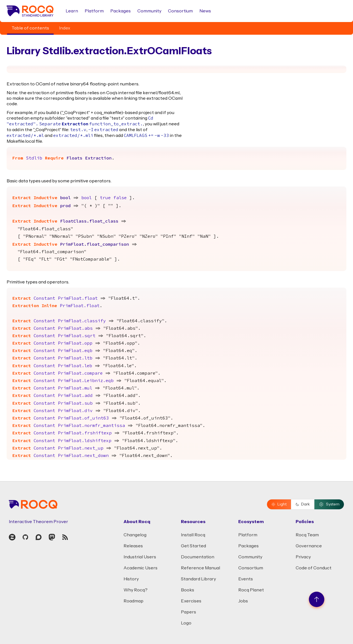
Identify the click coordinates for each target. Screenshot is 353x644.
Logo (186, 623)
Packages (121, 11)
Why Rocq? (136, 590)
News (205, 11)
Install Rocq (193, 535)
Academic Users (141, 568)
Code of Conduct (314, 568)
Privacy (303, 557)
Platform (94, 11)
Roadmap (133, 601)
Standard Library (198, 579)
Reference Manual (200, 568)
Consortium (180, 11)
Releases (133, 546)
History (131, 579)
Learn (72, 11)
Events (246, 579)
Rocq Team (307, 535)
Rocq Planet (251, 590)
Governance (309, 546)
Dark (303, 504)
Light (279, 504)
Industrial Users (140, 557)
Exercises (191, 601)
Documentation (198, 557)
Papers (188, 612)
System (329, 504)
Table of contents (30, 28)
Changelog (135, 535)
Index (65, 28)
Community (149, 11)
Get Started (193, 546)
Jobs (243, 601)
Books (188, 590)
